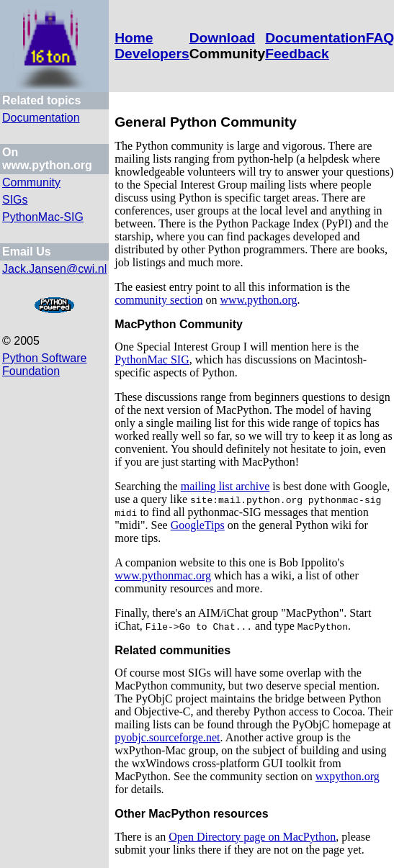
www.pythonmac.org (163, 575)
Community (31, 182)
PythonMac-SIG (43, 217)
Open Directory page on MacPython (252, 837)
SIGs (15, 200)
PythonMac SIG (152, 360)
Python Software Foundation (44, 365)
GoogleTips (198, 525)
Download (223, 38)
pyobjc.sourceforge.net (167, 737)
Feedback (297, 54)
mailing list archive (225, 486)
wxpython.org (348, 776)
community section (158, 300)
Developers (152, 54)
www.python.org (258, 300)
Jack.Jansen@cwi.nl (54, 269)
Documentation (315, 38)
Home (134, 38)
